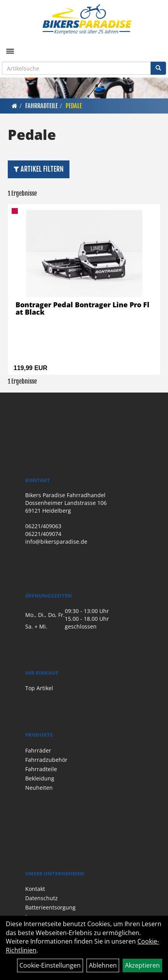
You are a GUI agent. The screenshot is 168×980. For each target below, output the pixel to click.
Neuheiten (39, 788)
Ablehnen (103, 965)
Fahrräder (38, 750)
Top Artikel (39, 688)
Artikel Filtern (39, 169)
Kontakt (35, 889)
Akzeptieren (142, 965)
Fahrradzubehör (46, 760)
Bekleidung (40, 778)
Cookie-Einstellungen (50, 965)
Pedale (74, 106)
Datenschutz (42, 898)
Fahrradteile (42, 106)
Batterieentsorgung (50, 907)
